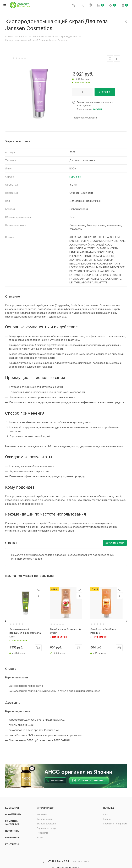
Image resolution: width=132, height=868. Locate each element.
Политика (12, 831)
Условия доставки (46, 823)
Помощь (109, 808)
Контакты (12, 844)
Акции (40, 837)
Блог (106, 814)
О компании (13, 814)
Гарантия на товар (46, 828)
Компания (12, 808)
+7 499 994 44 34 (58, 862)
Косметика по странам (115, 823)
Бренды (107, 819)
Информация (46, 808)
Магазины (42, 814)
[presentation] (5, 621)
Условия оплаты (45, 819)
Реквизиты (12, 838)
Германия (75, 177)
